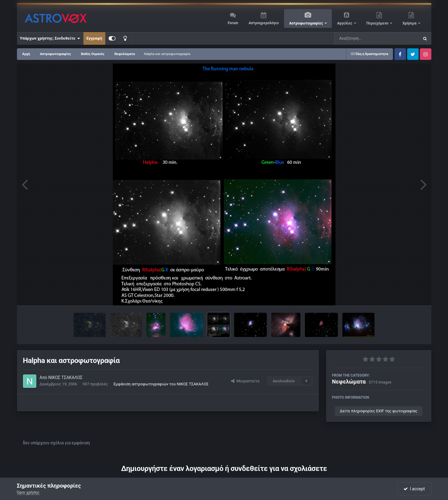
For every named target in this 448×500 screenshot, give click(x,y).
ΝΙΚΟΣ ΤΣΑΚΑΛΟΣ (65, 377)
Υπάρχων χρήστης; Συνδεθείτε (50, 38)
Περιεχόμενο (378, 23)
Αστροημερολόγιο (264, 23)
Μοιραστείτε (245, 381)
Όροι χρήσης (28, 492)
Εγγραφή (94, 38)
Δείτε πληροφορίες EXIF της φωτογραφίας (378, 411)
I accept (414, 489)
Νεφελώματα (349, 382)
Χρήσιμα (410, 23)
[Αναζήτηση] (365, 38)
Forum (233, 23)
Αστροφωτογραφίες (307, 23)
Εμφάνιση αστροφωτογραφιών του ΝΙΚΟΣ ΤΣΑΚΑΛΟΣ (161, 384)
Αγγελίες (345, 23)
